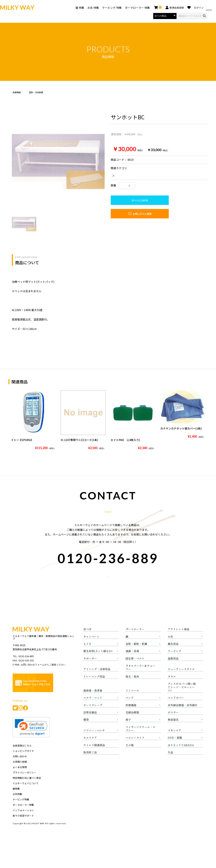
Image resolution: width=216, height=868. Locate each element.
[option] (58, 160)
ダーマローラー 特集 (133, 8)
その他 (130, 755)
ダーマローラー (135, 639)
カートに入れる (140, 200)
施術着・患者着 (93, 700)
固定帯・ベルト (135, 668)
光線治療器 (132, 722)
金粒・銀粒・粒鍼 (136, 653)
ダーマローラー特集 (23, 815)
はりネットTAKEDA (181, 755)
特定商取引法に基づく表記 (27, 788)
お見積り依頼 (20, 771)
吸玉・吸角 (132, 686)
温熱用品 (173, 668)
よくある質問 (20, 777)
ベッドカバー (176, 707)
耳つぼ (87, 639)
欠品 (170, 762)
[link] (31, 737)
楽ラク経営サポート (23, 825)
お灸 (170, 646)
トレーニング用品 (94, 686)
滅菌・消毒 (132, 661)
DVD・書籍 (175, 747)
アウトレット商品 (179, 639)
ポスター (173, 722)
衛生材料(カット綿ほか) (98, 661)
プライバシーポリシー (24, 782)
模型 (86, 729)
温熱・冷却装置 (135, 176)
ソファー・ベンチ (94, 740)
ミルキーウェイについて (26, 793)
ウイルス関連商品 (94, 755)
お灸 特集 (89, 8)
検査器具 (173, 729)
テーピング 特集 (108, 8)
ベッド (130, 707)
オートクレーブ (93, 715)
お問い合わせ (20, 766)
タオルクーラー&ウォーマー (140, 677)
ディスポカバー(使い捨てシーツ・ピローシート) (182, 697)
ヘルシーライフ (135, 747)
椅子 (128, 729)
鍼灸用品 (173, 653)
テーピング (174, 661)
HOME (11, 92)
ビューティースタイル (181, 679)
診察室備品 (90, 722)
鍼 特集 (76, 8)
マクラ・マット (93, 707)
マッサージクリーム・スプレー (140, 738)
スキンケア (174, 740)
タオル (172, 686)
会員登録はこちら (22, 755)
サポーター (90, 668)
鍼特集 (16, 798)
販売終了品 (90, 762)
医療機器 (34, 92)
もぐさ (87, 653)
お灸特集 (17, 804)
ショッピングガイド (23, 761)
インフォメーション (23, 820)
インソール (132, 700)
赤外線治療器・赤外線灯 (183, 715)
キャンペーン (91, 646)
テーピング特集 (21, 809)
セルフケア (90, 747)
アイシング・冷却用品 (97, 679)
